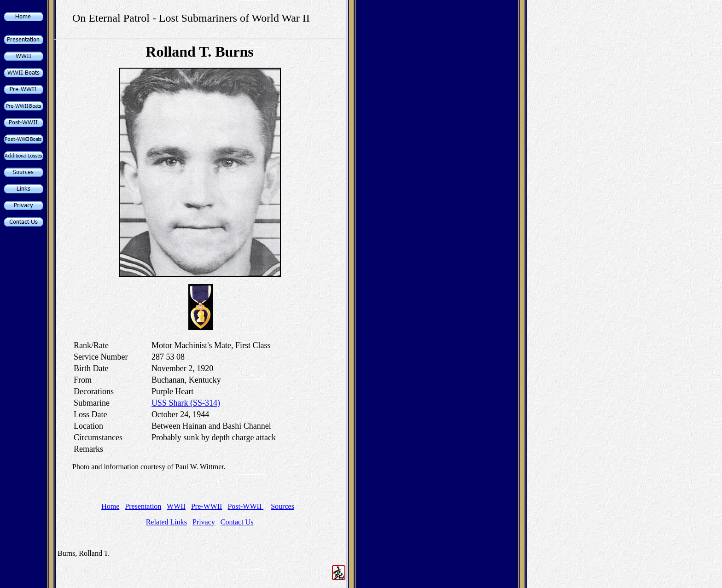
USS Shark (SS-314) (186, 403)
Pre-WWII (207, 506)
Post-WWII (245, 506)
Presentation (143, 506)
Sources (282, 506)
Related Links (166, 522)
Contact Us (237, 522)
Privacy (204, 522)
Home (110, 506)
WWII (176, 506)
